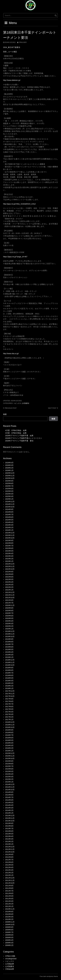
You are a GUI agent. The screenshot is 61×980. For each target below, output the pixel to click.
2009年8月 (9, 930)
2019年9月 (9, 639)
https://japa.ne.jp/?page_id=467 (15, 257)
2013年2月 (9, 841)
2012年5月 (9, 865)
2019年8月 (9, 642)
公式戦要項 (25, 403)
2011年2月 (9, 904)
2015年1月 (9, 782)
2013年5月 (9, 834)
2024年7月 (9, 515)
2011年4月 (9, 899)
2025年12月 (10, 473)
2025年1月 (9, 499)
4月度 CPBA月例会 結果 (16, 430)
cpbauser (23, 42)
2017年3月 (9, 714)
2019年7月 (9, 644)
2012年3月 (9, 870)
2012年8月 (9, 857)
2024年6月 (9, 517)
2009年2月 (9, 945)
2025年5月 (9, 491)
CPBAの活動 (10, 956)
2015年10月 (10, 758)
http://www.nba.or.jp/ (11, 354)
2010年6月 (9, 914)
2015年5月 (9, 771)
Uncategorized (11, 959)
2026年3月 (9, 465)
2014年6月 (9, 800)
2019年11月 (10, 634)
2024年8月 (9, 512)
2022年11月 (10, 566)
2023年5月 (9, 551)
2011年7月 (9, 891)
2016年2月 (9, 748)
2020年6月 (9, 616)
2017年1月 (9, 720)
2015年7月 (9, 766)
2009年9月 (9, 927)
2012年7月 (9, 860)
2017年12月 (10, 691)
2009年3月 (9, 943)
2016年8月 (9, 732)
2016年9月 (9, 730)
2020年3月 (9, 624)
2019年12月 (10, 631)
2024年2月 (9, 528)
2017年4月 (9, 712)
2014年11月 (10, 787)
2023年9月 (9, 540)
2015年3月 (9, 777)
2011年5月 (9, 896)
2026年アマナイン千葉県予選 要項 (19, 441)
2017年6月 (9, 707)
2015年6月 (9, 769)
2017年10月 (10, 696)
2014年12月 (10, 784)
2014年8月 (9, 795)
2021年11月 (10, 595)
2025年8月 (9, 483)
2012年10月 (10, 852)
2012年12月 (10, 847)
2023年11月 (10, 535)
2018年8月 (9, 670)
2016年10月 (10, 727)
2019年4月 (9, 652)
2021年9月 (9, 600)
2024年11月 (10, 504)
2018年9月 (9, 668)
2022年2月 (9, 587)
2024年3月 (9, 525)
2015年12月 (10, 753)
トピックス (17, 403)
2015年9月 (9, 761)
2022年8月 (9, 574)
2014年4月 (9, 805)
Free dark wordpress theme (49, 976)
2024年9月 (9, 509)
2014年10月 (10, 790)
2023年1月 (9, 561)
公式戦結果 (10, 964)
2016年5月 (9, 740)
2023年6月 (9, 548)
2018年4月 (9, 681)
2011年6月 (9, 893)
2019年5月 (9, 649)
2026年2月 (9, 468)
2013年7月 (9, 829)
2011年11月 (10, 880)
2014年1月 (9, 813)
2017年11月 (10, 694)
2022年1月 (9, 590)
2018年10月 (10, 665)
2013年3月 (9, 839)
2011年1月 (9, 906)
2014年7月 (9, 797)
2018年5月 (9, 678)
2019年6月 (9, 647)
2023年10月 (10, 538)
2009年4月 (9, 940)
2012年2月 (9, 873)
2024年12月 (10, 502)
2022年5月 (9, 579)
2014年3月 (9, 808)
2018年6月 (9, 675)
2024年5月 (9, 520)
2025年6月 (9, 489)
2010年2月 (9, 919)
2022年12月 (10, 564)
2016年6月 (9, 738)
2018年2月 (9, 686)
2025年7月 (9, 486)
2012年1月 (9, 875)
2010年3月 (9, 917)
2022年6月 (9, 577)
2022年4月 (9, 582)
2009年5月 (9, 937)
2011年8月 (9, 888)
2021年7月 (9, 603)
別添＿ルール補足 (10, 52)
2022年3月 (9, 585)
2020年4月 (9, 621)
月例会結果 (10, 969)
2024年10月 (10, 507)
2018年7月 (9, 673)
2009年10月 (10, 925)
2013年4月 (9, 836)
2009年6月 (9, 935)
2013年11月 (10, 818)
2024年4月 (9, 522)
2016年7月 (9, 735)
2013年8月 (9, 826)
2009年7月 (9, 932)
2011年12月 (10, 878)
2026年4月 (9, 463)
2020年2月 (9, 626)
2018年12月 (10, 660)
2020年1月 (9, 629)
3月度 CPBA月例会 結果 (16, 433)
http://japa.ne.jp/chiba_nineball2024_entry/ (19, 204)
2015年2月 (9, 779)
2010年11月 (10, 909)
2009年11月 (10, 922)
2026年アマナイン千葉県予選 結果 (19, 436)
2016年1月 (9, 751)
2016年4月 (9, 743)
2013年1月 (9, 844)
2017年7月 (9, 704)
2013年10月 (10, 821)
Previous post (11, 408)
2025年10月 (10, 478)
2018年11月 (10, 662)
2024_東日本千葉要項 (12, 47)
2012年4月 (9, 867)
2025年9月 (9, 481)
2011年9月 (9, 886)
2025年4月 (9, 494)
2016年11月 (10, 725)
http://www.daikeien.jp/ (12, 80)
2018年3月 (9, 683)
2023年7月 (9, 546)
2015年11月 (10, 756)
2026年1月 (9, 470)
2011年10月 (10, 883)
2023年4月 (9, 553)
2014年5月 (9, 803)
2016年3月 (9, 745)
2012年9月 (9, 854)
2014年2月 (9, 810)
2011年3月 (9, 901)
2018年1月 (9, 688)
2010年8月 (9, 912)
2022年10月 (10, 569)
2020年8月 (9, 611)
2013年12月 (10, 816)
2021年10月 (10, 598)
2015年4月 (9, 774)
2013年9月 (9, 823)
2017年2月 (9, 717)
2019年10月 (10, 636)
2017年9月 (9, 699)
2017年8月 (9, 701)
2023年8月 (9, 543)
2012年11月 (10, 849)
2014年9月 (9, 792)
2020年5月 (9, 618)
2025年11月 (10, 476)
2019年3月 (9, 655)
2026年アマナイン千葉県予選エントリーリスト (24, 438)
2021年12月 (10, 592)
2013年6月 (9, 831)
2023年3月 (9, 556)
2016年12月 (10, 722)
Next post (52, 408)
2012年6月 (9, 862)
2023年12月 (10, 533)
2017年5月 (9, 709)
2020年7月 (9, 613)
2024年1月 (9, 530)
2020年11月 (10, 605)
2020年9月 (9, 608)
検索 (5, 414)
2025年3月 (9, 496)
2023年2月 (9, 559)
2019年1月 (9, 657)
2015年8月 (9, 764)
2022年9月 (9, 572)
